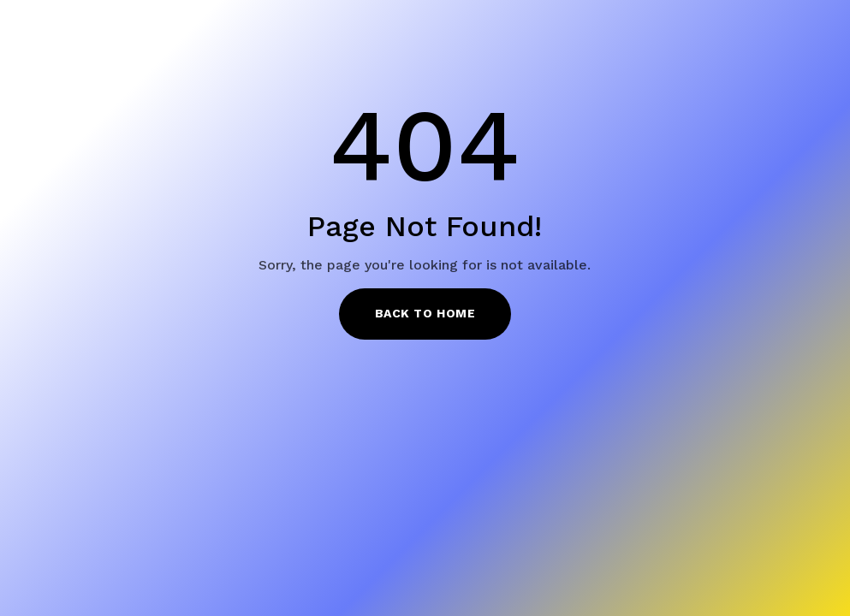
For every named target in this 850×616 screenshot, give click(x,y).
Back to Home (425, 313)
